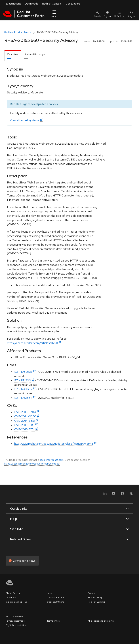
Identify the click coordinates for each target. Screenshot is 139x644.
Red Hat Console (52, 4)
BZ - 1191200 (23, 380)
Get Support (73, 4)
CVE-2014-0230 (25, 416)
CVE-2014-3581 (25, 421)
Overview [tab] (12, 54)
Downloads (31, 4)
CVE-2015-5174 (25, 429)
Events (91, 593)
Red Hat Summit (96, 602)
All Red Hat (119, 14)
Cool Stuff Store (55, 602)
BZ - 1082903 (23, 372)
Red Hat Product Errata (18, 32)
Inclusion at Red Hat (16, 602)
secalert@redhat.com (51, 460)
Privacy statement (15, 621)
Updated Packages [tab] (35, 54)
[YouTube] (114, 495)
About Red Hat (14, 593)
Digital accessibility (16, 625)
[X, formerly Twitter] (131, 495)
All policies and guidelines (101, 621)
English (107, 14)
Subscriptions (13, 4)
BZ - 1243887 (23, 389)
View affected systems (25, 120)
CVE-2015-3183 (24, 425)
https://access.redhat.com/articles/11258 (32, 343)
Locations (11, 598)
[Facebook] (122, 495)
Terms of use (53, 621)
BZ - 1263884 (23, 398)
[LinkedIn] (105, 495)
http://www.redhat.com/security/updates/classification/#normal (54, 444)
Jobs (49, 593)
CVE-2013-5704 (25, 412)
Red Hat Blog (95, 598)
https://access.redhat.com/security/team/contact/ (32, 464)
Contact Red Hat (56, 598)
